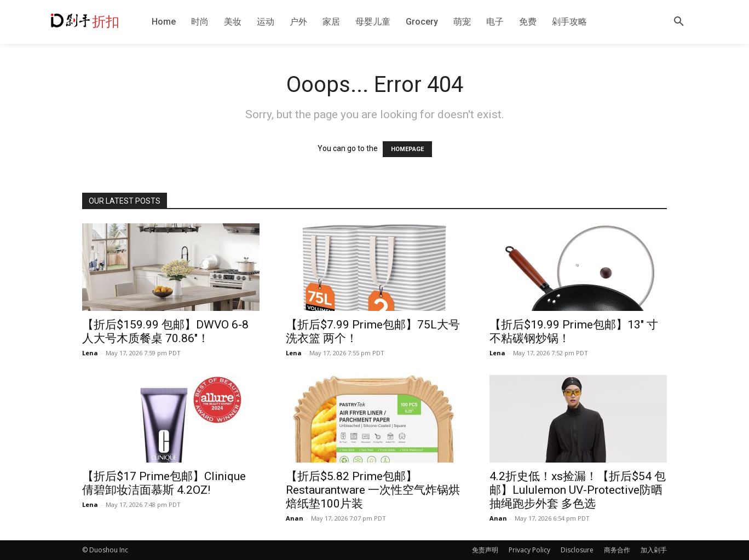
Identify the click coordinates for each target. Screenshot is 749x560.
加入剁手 (654, 550)
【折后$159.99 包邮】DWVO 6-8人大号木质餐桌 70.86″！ (165, 331)
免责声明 (485, 550)
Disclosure (577, 550)
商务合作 (617, 550)
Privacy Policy (529, 550)
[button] (679, 22)
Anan (295, 518)
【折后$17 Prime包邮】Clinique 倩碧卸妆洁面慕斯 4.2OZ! (164, 483)
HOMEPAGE (407, 149)
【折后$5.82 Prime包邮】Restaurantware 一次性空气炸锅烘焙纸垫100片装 (373, 490)
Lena (90, 353)
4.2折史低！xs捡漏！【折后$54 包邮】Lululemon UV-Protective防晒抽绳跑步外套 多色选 (578, 490)
